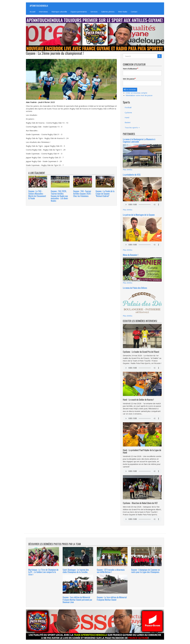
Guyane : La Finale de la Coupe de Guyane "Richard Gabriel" (105, 194)
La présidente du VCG (132, 175)
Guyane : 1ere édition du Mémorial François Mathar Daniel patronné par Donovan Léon (77, 600)
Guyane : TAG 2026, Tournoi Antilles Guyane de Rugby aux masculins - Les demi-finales (60, 196)
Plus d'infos (128, 170)
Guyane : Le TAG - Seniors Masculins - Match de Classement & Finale (37, 195)
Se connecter (130, 90)
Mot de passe (129, 79)
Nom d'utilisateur (130, 69)
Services (94, 12)
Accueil (32, 12)
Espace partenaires (79, 12)
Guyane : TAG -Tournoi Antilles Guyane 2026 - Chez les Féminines (83, 194)
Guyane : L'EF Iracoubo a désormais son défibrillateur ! (111, 571)
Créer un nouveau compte (136, 93)
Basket (128, 122)
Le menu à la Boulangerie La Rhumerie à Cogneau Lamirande (139, 140)
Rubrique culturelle (59, 12)
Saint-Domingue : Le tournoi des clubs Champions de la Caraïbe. (76, 571)
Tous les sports (132, 127)
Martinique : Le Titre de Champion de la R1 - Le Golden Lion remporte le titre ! (43, 572)
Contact (134, 12)
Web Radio (123, 12)
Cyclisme (128, 112)
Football (128, 107)
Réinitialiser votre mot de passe (139, 95)
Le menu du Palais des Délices (135, 288)
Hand (127, 117)
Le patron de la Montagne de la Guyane (139, 215)
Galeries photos (108, 12)
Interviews (43, 12)
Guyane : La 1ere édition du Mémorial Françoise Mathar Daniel (112, 598)
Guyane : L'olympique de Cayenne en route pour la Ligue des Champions (145, 571)
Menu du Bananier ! (131, 255)
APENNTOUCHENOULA (39, 6)
